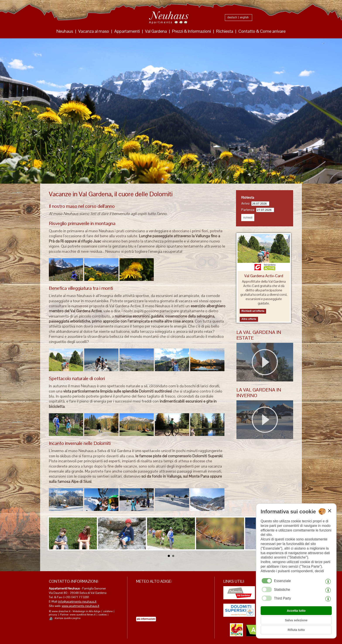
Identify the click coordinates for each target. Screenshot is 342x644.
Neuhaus (65, 31)
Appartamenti (127, 31)
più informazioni (146, 619)
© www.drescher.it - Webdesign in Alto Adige (75, 611)
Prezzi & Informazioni (192, 31)
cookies (103, 615)
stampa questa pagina (68, 618)
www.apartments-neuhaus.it (80, 606)
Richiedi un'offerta (253, 311)
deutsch (232, 17)
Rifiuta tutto (296, 630)
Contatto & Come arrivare (262, 31)
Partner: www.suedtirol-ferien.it (78, 615)
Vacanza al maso (94, 31)
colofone (108, 611)
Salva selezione (296, 620)
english (244, 17)
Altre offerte (249, 319)
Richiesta (225, 31)
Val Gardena (156, 31)
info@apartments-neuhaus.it (77, 601)
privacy (53, 615)
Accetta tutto (296, 611)
